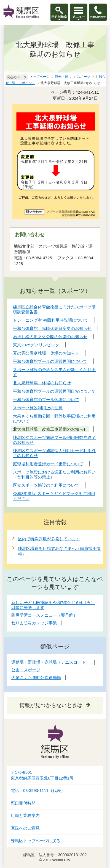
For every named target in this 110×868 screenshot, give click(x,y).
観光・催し (63, 77)
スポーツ (84, 77)
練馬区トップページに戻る (36, 841)
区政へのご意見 (25, 828)
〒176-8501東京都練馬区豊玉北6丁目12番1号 (42, 775)
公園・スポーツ (26, 670)
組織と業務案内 (25, 816)
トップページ (40, 77)
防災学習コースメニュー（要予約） (44, 615)
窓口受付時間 (23, 803)
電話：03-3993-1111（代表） (38, 791)
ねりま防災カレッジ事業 (34, 623)
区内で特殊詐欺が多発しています (49, 539)
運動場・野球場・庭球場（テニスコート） (51, 662)
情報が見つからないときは (51, 705)
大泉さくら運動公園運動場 (36, 678)
